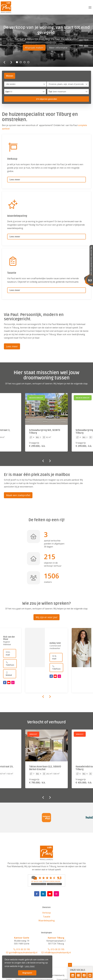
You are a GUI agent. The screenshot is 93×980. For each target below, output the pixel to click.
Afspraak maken (34, 48)
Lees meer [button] (30, 966)
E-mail (8, 653)
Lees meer (12, 346)
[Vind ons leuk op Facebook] (37, 894)
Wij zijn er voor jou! (47, 617)
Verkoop (47, 913)
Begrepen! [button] (27, 973)
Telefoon (10, 664)
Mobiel (9, 674)
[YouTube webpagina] (50, 894)
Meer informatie (58, 48)
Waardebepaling (47, 921)
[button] (47, 99)
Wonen (10, 76)
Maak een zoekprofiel (18, 495)
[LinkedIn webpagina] (43, 894)
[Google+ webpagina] (56, 894)
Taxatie (47, 917)
